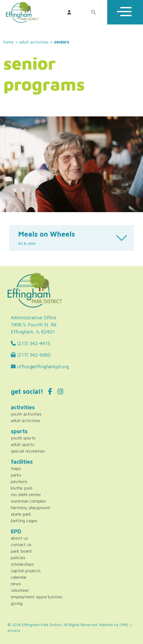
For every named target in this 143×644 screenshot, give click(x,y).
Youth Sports (23, 438)
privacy (14, 630)
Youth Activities (26, 414)
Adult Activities (34, 42)
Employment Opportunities (37, 597)
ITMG (124, 625)
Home (9, 42)
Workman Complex (28, 501)
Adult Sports (23, 444)
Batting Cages (24, 521)
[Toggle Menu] (125, 12)
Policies (18, 558)
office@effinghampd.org (40, 366)
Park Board (21, 551)
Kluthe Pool (22, 488)
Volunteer (20, 590)
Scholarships (22, 564)
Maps (16, 468)
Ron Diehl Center (26, 494)
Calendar (19, 577)
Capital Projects (26, 571)
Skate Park (21, 514)
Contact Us (21, 544)
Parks (16, 475)
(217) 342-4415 (31, 343)
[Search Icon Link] (95, 12)
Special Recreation (28, 451)
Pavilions (19, 481)
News (16, 584)
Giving (17, 603)
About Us (19, 538)
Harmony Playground (30, 507)
